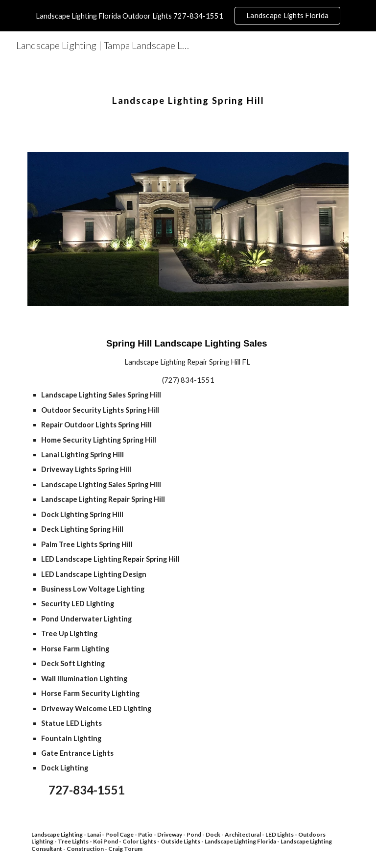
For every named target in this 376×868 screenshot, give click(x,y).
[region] (188, 16)
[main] (188, 93)
